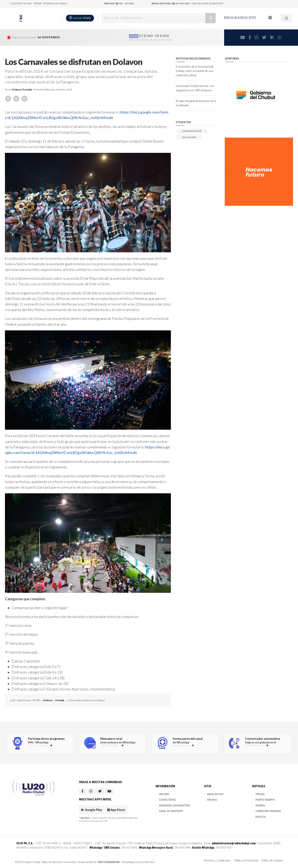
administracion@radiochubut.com (234, 843)
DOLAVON (189, 137)
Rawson (260, 805)
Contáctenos (167, 800)
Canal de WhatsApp (171, 811)
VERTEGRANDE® (109, 862)
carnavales (192, 131)
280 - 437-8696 (119, 4)
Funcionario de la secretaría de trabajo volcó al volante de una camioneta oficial (195, 71)
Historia (164, 794)
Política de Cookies (272, 860)
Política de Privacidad (246, 860)
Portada (27, 89)
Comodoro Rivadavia (268, 811)
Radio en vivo (215, 794)
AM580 (82, 18)
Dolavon (17, 89)
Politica (261, 817)
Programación (240, 18)
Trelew (260, 794)
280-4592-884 (171, 4)
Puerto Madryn (265, 800)
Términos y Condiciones (217, 860)
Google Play (92, 810)
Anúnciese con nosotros (174, 805)
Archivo (212, 800)
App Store (116, 810)
